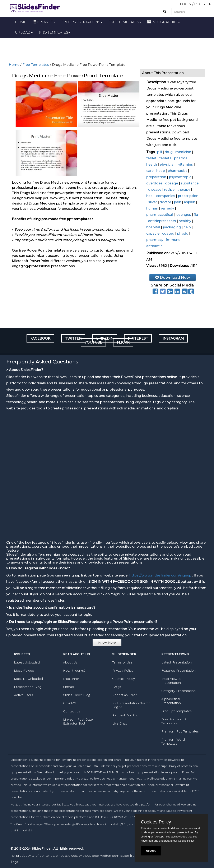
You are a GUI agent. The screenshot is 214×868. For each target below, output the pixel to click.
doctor (165, 202)
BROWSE (44, 22)
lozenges (183, 215)
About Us (70, 662)
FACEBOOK (40, 338)
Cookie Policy (186, 841)
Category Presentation (178, 691)
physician (168, 164)
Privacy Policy (123, 670)
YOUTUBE (93, 342)
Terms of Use (122, 662)
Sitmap (69, 687)
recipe (169, 190)
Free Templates (36, 65)
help (187, 227)
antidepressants (162, 221)
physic (182, 233)
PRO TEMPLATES (55, 33)
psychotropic (180, 177)
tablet (151, 158)
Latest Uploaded (27, 662)
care (150, 171)
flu (196, 215)
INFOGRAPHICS (164, 22)
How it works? (74, 670)
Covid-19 (70, 703)
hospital (153, 227)
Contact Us (72, 711)
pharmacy (155, 240)
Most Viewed (24, 670)
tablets (165, 158)
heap (161, 171)
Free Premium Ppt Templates (176, 721)
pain (178, 202)
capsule (153, 233)
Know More (107, 643)
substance (190, 183)
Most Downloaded (28, 679)
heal (150, 196)
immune (173, 240)
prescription (188, 196)
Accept (151, 851)
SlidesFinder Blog (77, 695)
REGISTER (203, 4)
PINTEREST (138, 338)
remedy (168, 208)
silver (153, 202)
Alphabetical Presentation (171, 701)
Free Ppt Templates (176, 711)
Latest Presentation (176, 662)
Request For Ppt (125, 715)
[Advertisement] (107, 49)
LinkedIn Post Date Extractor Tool (78, 721)
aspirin (190, 202)
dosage (172, 183)
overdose (154, 183)
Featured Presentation (178, 670)
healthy (185, 221)
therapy (184, 190)
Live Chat (119, 723)
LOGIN (186, 4)
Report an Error (124, 695)
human (152, 208)
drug (169, 152)
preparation (156, 177)
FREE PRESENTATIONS (82, 22)
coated (168, 233)
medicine (183, 152)
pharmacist (177, 171)
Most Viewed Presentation (171, 681)
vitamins (186, 164)
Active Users (24, 695)
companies (166, 196)
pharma (181, 158)
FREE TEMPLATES (125, 22)
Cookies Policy (124, 679)
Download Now (173, 277)
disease (155, 190)
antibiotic (154, 246)
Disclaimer (71, 679)
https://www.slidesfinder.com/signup (160, 575)
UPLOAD (24, 33)
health (152, 164)
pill (160, 152)
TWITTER (73, 338)
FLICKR (123, 342)
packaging (172, 227)
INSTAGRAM (173, 338)
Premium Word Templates (173, 741)
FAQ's (117, 687)
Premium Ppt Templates (180, 731)
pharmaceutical (160, 215)
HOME (21, 22)
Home (14, 65)
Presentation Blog (28, 687)
